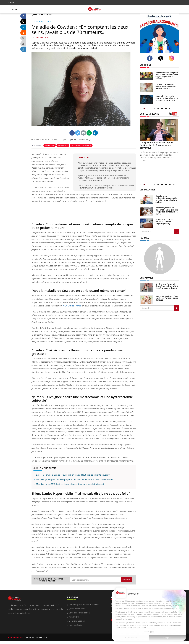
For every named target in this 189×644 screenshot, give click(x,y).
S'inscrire (126, 580)
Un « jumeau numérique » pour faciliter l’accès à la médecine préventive (157, 145)
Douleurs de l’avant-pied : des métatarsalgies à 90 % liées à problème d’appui (167, 286)
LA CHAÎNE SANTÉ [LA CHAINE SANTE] (149, 114)
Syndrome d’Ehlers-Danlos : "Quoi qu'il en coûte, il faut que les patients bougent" (73, 475)
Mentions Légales (77, 621)
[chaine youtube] (174, 115)
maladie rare (63, 145)
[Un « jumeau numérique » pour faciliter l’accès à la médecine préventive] (159, 130)
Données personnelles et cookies (84, 605)
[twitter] (161, 58)
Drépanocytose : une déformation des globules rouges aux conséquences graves (167, 211)
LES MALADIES (148, 190)
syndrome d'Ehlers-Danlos (81, 145)
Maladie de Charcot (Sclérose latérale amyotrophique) (164, 222)
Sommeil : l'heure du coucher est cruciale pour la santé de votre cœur (167, 98)
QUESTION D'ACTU (42, 15)
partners (132, 601)
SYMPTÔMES (147, 278)
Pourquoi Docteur (16, 637)
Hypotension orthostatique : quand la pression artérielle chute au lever (166, 199)
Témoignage (50, 145)
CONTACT (12, 3)
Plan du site (74, 617)
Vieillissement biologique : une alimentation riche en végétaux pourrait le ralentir (167, 76)
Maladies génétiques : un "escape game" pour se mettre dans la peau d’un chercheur (75, 479)
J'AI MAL (144, 238)
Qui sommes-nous (77, 609)
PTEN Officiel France (72, 306)
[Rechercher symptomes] (177, 308)
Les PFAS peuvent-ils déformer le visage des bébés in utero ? (166, 86)
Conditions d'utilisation (79, 613)
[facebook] (150, 58)
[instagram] (172, 58)
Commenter (84, 140)
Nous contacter (76, 625)
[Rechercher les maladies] (177, 232)
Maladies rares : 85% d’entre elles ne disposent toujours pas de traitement (70, 484)
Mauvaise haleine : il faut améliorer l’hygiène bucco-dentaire (167, 298)
